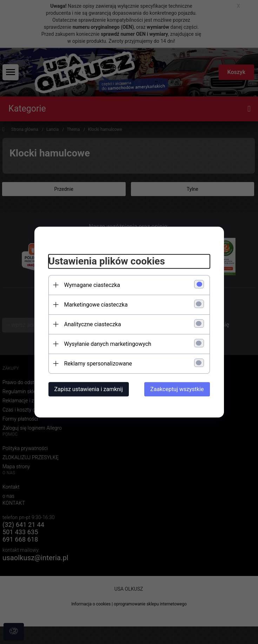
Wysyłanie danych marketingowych (108, 344)
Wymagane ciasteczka (92, 285)
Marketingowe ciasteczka (96, 305)
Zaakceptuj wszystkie (177, 389)
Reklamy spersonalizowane (98, 364)
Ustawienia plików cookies (107, 261)
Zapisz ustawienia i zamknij (89, 389)
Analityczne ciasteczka (93, 324)
